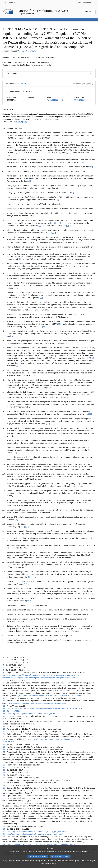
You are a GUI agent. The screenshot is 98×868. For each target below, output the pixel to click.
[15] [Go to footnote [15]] (79, 242)
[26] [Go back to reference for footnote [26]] (4, 765)
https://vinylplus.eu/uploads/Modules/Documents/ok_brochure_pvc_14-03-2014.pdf (38, 832)
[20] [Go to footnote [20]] (27, 295)
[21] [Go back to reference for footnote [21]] (4, 734)
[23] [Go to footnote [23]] (59, 324)
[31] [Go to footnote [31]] (33, 375)
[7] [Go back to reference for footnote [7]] (3, 673)
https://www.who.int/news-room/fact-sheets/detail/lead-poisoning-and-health (37, 703)
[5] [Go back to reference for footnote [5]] (3, 667)
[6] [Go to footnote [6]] (61, 188)
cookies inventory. (50, 866)
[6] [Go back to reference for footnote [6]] (3, 670)
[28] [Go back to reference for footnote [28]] (4, 770)
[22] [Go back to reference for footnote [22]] (4, 744)
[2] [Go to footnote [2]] (83, 162)
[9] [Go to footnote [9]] (22, 223)
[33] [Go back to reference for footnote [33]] (4, 783)
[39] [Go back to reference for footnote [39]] (4, 829)
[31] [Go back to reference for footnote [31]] (4, 778)
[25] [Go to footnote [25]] (12, 336)
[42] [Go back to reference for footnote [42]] (4, 837)
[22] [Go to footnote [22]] (48, 310)
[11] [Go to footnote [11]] (59, 223)
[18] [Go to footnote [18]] (92, 278)
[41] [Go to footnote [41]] (33, 577)
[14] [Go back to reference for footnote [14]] (4, 711)
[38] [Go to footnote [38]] (26, 548)
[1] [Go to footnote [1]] (68, 153)
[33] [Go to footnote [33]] (90, 414)
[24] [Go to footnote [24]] (44, 327)
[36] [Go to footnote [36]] (16, 520)
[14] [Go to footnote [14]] (53, 233)
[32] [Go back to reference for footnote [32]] (4, 780)
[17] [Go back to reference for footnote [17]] (4, 721)
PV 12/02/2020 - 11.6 (55, 100)
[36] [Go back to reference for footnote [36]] (4, 796)
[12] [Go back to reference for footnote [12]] (4, 706)
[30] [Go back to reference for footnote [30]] (4, 775)
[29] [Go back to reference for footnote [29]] (4, 773)
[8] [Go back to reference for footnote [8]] (3, 680)
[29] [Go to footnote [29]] (92, 358)
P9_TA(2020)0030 (81, 100)
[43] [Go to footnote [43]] (28, 601)
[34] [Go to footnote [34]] (47, 424)
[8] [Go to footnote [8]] (58, 200)
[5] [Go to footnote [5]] (30, 181)
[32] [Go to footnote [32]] (67, 397)
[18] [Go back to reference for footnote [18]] (4, 726)
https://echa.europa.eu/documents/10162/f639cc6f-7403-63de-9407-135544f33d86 (50, 696)
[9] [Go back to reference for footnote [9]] (3, 683)
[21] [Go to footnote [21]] (41, 298)
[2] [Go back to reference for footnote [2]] (3, 660)
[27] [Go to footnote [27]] (76, 350)
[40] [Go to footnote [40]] (28, 577)
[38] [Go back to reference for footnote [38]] (4, 826)
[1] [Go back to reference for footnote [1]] (3, 657)
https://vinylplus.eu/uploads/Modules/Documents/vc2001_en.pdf (31, 714)
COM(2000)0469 (13, 711)
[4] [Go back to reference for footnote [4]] (3, 665)
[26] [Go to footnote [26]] (66, 343)
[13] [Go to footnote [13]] (68, 226)
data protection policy (72, 863)
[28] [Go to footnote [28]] (67, 356)
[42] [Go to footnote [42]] (26, 584)
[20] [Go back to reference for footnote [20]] (4, 732)
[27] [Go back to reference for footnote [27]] (4, 767)
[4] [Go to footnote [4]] (86, 171)
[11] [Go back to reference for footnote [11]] (4, 701)
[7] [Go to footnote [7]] (73, 193)
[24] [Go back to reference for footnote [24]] (4, 749)
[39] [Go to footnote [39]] (26, 567)
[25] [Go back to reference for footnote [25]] (4, 752)
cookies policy (88, 863)
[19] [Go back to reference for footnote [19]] (4, 729)
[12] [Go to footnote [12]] (40, 226)
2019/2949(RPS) (29, 51)
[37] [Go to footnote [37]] (26, 527)
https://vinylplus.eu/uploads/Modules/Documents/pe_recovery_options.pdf (35, 834)
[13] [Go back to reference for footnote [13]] (4, 708)
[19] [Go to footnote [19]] (15, 288)
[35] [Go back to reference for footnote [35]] (4, 788)
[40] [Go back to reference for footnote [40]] (4, 832)
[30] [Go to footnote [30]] (17, 366)
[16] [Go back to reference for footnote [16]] (4, 716)
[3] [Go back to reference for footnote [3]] (3, 662)
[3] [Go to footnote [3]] (92, 167)
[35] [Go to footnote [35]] (91, 469)
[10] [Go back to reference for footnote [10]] (4, 698)
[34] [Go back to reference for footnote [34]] (4, 785)
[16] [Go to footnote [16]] (54, 249)
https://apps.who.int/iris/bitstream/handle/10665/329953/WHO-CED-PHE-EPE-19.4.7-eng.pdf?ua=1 (44, 708)
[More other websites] (86, 2)
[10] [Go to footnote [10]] (55, 223)
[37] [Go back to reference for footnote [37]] (4, 803)
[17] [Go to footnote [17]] (19, 259)
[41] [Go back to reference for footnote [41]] (4, 834)
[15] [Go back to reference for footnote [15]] (4, 714)
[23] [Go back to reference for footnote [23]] (4, 747)
